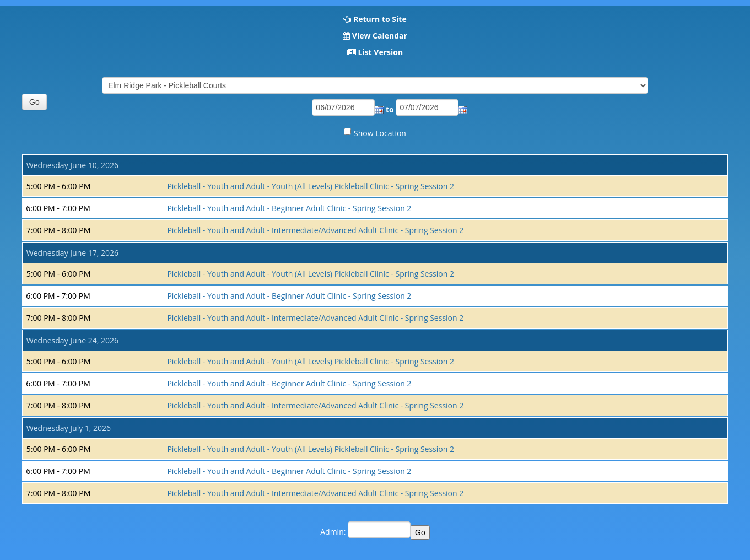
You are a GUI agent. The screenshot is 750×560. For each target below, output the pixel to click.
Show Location (380, 133)
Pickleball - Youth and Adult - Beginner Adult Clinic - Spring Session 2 (289, 208)
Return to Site (380, 19)
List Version (380, 52)
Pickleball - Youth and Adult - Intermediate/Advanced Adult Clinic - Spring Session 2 (315, 230)
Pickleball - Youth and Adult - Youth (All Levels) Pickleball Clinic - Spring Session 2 (311, 186)
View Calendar (380, 36)
